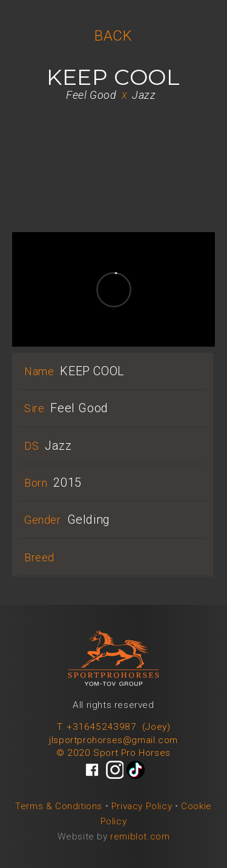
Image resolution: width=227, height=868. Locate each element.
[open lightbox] (113, 120)
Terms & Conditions (59, 806)
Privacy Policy (142, 806)
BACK (113, 36)
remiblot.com (140, 836)
